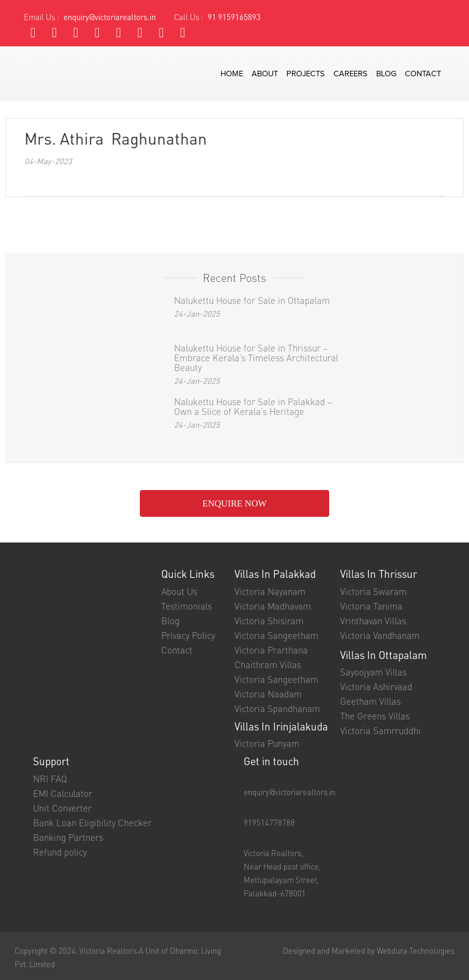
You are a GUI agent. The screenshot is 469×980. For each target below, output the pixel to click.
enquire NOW (234, 503)
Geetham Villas (370, 701)
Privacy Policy (188, 635)
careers (351, 74)
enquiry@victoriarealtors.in (110, 17)
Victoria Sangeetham (276, 635)
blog (386, 74)
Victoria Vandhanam (380, 635)
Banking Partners (68, 837)
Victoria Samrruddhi (380, 730)
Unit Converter (62, 808)
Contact (177, 650)
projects (306, 74)
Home (232, 74)
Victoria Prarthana (271, 650)
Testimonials (187, 606)
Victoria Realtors (108, 950)
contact (423, 74)
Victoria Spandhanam (277, 708)
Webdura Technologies (416, 950)
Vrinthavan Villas (373, 621)
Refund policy (60, 852)
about (265, 74)
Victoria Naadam (268, 694)
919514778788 (269, 822)
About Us (179, 591)
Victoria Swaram (373, 591)
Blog (170, 621)
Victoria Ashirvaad (376, 686)
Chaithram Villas (268, 665)
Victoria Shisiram (269, 621)
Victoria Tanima (371, 606)
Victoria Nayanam (270, 591)
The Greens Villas (375, 716)
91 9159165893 (234, 17)
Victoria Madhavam (273, 606)
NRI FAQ (50, 779)
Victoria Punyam (267, 743)
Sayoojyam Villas (373, 672)
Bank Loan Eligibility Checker (92, 823)
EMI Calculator (63, 793)
